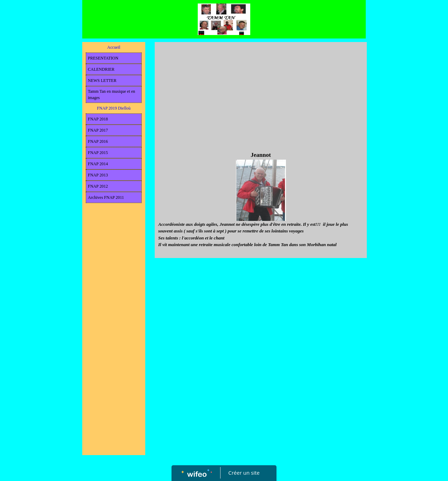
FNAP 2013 (98, 175)
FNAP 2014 (98, 164)
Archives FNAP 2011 (106, 197)
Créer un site (244, 473)
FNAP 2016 (98, 141)
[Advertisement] (114, 347)
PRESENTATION (103, 58)
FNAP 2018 (98, 119)
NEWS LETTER (102, 81)
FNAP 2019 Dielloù (114, 108)
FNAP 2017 (98, 130)
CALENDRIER (101, 69)
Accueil (114, 47)
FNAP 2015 (98, 153)
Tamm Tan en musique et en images (111, 95)
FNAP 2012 (98, 186)
